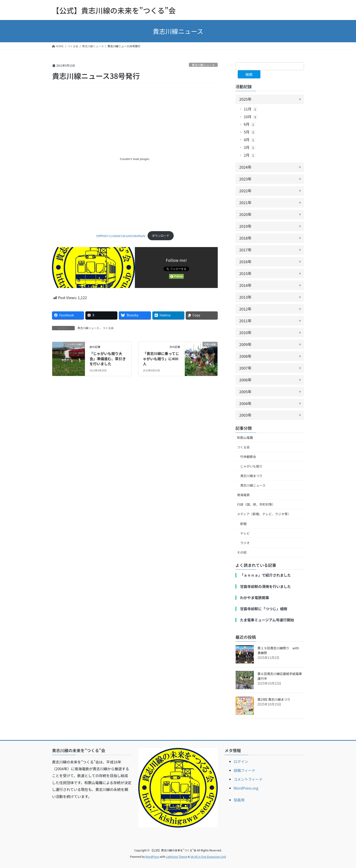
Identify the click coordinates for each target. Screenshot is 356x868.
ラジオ (245, 543)
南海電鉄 (243, 495)
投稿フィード (245, 770)
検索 (249, 74)
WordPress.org (246, 788)
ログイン (241, 762)
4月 (250, 140)
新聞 (243, 524)
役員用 (239, 800)
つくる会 (108, 328)
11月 (251, 109)
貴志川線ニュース (203, 65)
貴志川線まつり (251, 476)
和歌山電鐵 (245, 438)
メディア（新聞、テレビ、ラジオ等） (264, 514)
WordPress (152, 857)
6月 (250, 125)
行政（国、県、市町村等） (256, 505)
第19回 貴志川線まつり (274, 700)
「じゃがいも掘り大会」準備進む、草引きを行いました (108, 359)
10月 (251, 117)
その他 (242, 553)
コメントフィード (248, 779)
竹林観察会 (248, 457)
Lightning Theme (177, 857)
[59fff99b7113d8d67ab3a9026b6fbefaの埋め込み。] (135, 159)
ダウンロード (161, 236)
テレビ (245, 533)
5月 (250, 132)
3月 (250, 148)
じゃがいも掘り (251, 466)
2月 (250, 155)
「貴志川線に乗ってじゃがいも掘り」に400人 (161, 359)
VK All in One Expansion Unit (208, 857)
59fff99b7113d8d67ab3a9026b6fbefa (121, 236)
